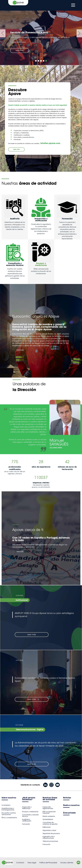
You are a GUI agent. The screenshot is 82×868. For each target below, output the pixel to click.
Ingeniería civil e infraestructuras (49, 837)
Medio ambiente (49, 816)
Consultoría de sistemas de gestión (50, 823)
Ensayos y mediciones (30, 812)
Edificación (47, 827)
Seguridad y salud (49, 830)
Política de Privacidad (48, 863)
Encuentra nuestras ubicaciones (9, 814)
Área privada (69, 813)
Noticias (67, 798)
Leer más (20, 50)
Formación (26, 824)
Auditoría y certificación (27, 820)
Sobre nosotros (9, 798)
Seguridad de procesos (51, 833)
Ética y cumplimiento (9, 818)
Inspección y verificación (27, 808)
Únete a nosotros (71, 805)
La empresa (6, 805)
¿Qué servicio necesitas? (29, 799)
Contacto (20, 863)
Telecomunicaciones (50, 841)
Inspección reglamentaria (48, 808)
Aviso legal (32, 863)
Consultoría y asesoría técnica (30, 815)
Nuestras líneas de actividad (50, 799)
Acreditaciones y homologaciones (8, 809)
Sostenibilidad (48, 819)
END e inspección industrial (49, 812)
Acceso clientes (67, 863)
